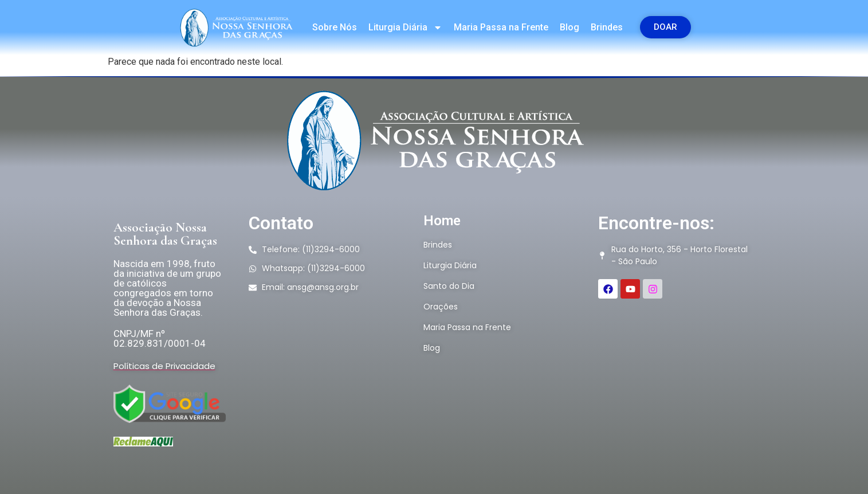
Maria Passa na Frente (501, 27)
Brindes (607, 27)
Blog (569, 27)
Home (442, 221)
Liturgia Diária (405, 28)
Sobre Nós (335, 27)
